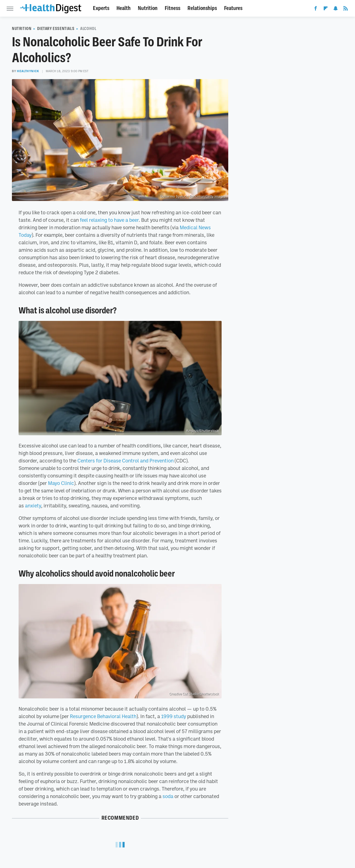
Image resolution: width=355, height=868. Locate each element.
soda (168, 796)
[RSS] (346, 9)
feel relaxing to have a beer (109, 220)
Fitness (173, 8)
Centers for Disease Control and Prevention (125, 461)
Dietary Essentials (56, 29)
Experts (101, 8)
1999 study (174, 716)
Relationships (202, 8)
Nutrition (148, 8)
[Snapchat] (336, 9)
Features (233, 8)
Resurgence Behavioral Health (103, 716)
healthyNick (28, 71)
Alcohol (88, 29)
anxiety (33, 505)
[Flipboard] (326, 9)
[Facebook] (316, 9)
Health (124, 8)
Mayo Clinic (61, 483)
